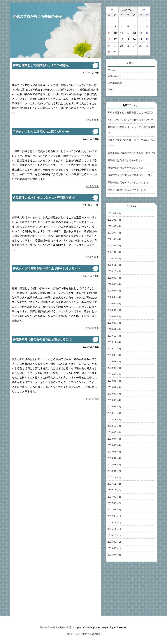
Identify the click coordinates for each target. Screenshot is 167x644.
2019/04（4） (115, 387)
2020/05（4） (115, 304)
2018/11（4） (115, 419)
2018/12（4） (115, 413)
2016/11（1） (115, 529)
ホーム (111, 70)
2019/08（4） (115, 361)
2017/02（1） (115, 516)
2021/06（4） (115, 220)
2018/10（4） (115, 426)
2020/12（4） (115, 258)
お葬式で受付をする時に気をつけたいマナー (131, 175)
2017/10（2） (115, 490)
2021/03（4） (115, 239)
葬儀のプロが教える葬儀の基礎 (37, 16)
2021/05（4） (115, 226)
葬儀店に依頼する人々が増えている (127, 190)
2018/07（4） (115, 439)
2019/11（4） (115, 342)
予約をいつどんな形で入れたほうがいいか (130, 120)
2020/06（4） (115, 297)
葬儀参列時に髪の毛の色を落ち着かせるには (131, 153)
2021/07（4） (115, 213)
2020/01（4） (115, 329)
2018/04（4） (115, 458)
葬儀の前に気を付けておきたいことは (128, 182)
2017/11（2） (115, 484)
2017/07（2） (115, 510)
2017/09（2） (115, 497)
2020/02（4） (115, 323)
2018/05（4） (115, 452)
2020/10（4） (115, 271)
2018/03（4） (115, 465)
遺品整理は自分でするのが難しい (125, 160)
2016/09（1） (115, 542)
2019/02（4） (115, 400)
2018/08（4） (115, 432)
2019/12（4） (115, 336)
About (111, 89)
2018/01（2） (115, 471)
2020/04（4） (115, 310)
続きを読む (93, 120)
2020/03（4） (115, 316)
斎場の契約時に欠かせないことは (125, 168)
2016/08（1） (115, 548)
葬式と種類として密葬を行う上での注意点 (130, 113)
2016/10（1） (115, 535)
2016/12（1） (115, 522)
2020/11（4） (115, 265)
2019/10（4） (115, 349)
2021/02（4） (115, 246)
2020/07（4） (115, 291)
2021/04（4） (115, 233)
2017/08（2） (115, 503)
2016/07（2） (115, 555)
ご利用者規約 (115, 83)
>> (144, 10)
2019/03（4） (115, 394)
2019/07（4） (115, 368)
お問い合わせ (115, 76)
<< (112, 10)
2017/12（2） (115, 477)
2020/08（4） (115, 284)
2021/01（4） (115, 252)
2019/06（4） (115, 374)
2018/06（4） (115, 445)
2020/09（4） (115, 278)
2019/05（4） (115, 381)
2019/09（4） (115, 355)
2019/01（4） (115, 407)
